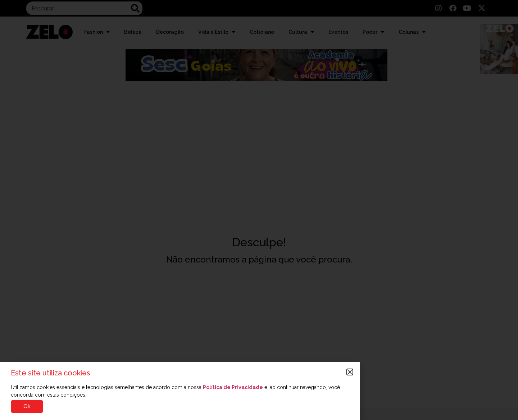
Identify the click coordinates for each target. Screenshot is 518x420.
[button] (350, 372)
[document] (259, 210)
